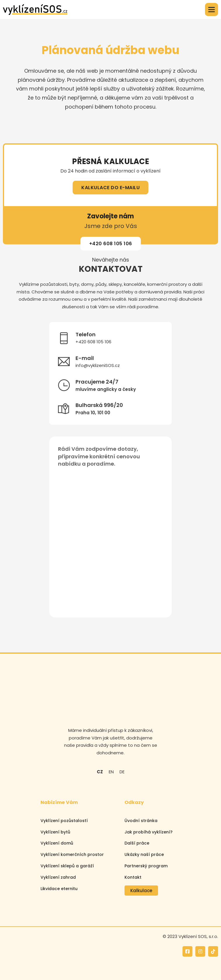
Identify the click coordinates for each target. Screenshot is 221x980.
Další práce (137, 843)
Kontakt (133, 877)
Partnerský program (146, 866)
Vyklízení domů (57, 843)
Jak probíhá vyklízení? (149, 832)
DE (122, 772)
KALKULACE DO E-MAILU (110, 188)
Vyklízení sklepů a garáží (67, 866)
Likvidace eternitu (59, 889)
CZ (100, 772)
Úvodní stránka (141, 821)
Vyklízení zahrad (58, 877)
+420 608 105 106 (111, 244)
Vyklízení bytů (55, 832)
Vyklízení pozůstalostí (64, 821)
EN (111, 772)
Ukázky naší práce (144, 854)
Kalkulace (141, 891)
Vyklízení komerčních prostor (72, 854)
